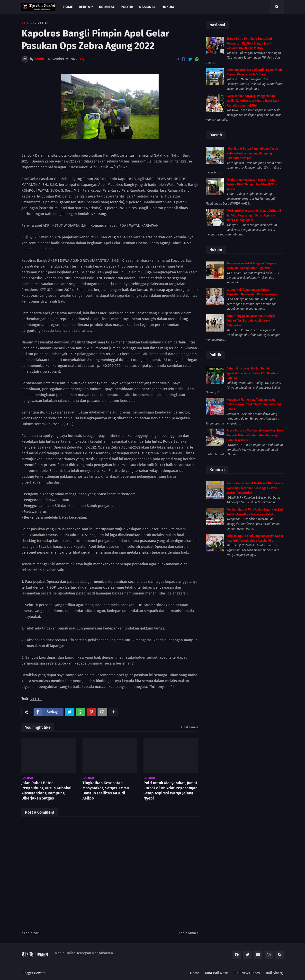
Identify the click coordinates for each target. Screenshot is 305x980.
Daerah (43, 23)
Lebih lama (187, 933)
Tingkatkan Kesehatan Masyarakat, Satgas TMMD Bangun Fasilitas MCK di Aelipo (106, 790)
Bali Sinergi (275, 973)
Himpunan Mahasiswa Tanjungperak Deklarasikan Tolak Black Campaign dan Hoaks (254, 404)
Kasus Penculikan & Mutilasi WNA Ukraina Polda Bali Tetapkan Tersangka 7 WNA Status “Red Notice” (255, 488)
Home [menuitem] (68, 7)
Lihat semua (190, 727)
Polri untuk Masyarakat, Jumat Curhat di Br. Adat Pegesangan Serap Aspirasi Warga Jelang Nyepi (170, 790)
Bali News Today (247, 973)
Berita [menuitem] (84, 7)
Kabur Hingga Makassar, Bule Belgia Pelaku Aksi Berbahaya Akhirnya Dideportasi (251, 321)
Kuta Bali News (217, 973)
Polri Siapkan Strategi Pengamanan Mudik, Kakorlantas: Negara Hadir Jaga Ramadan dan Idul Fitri (253, 101)
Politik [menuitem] (127, 7)
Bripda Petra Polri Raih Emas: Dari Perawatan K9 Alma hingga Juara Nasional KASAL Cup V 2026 (249, 43)
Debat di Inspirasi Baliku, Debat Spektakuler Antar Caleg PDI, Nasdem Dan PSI (252, 373)
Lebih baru (32, 933)
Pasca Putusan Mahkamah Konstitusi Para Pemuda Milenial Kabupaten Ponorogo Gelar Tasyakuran (255, 435)
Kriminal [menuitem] (107, 7)
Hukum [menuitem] (168, 7)
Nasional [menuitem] (147, 7)
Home (195, 973)
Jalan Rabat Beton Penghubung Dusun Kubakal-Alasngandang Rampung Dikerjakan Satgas (47, 790)
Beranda (28, 23)
